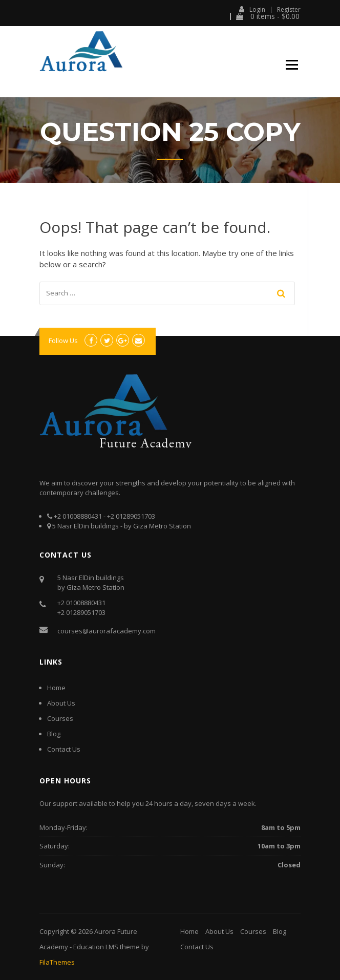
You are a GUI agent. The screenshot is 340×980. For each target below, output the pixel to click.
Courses (60, 718)
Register (289, 10)
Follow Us (63, 340)
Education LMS (96, 947)
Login (252, 9)
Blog (54, 734)
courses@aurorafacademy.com (107, 631)
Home (56, 688)
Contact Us (64, 749)
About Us (61, 703)
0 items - (268, 16)
